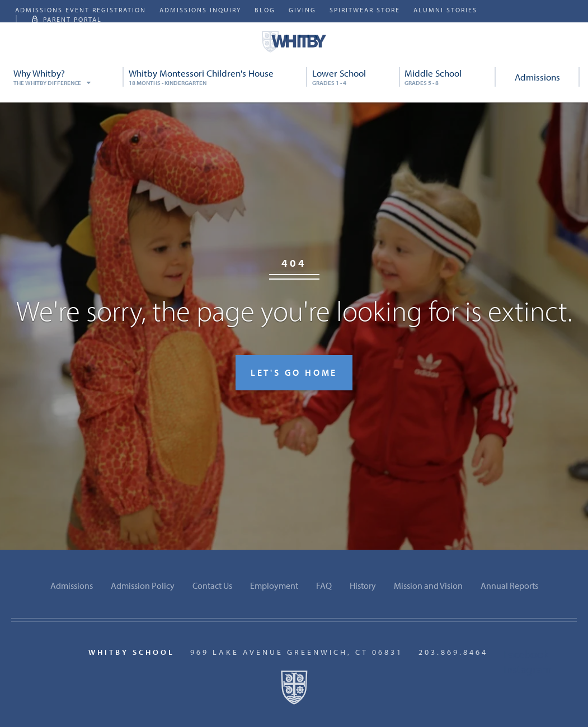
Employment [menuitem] (274, 586)
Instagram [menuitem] (528, 669)
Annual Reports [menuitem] (509, 586)
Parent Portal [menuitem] (72, 19)
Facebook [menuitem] (526, 654)
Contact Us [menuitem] (212, 586)
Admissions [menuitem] (537, 77)
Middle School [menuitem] (448, 77)
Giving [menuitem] (302, 10)
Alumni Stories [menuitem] (445, 10)
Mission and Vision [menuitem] (428, 586)
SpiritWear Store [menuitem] (365, 10)
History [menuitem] (363, 586)
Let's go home (294, 372)
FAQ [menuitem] (324, 586)
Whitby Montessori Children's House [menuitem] (216, 77)
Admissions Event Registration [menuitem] (81, 10)
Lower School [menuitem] (354, 77)
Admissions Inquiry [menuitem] (200, 10)
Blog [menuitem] (265, 10)
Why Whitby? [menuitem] (66, 77)
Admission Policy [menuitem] (143, 586)
